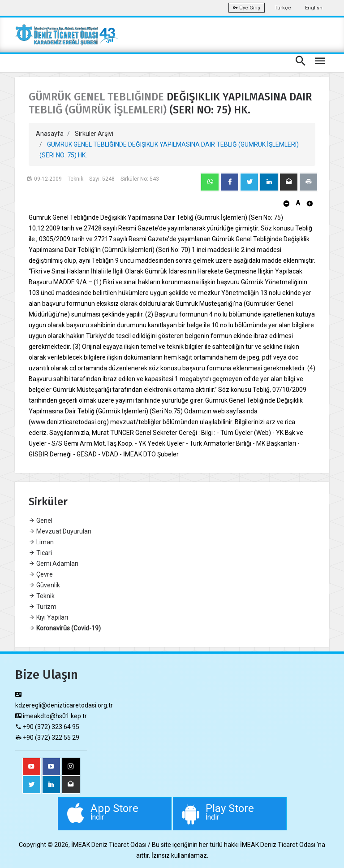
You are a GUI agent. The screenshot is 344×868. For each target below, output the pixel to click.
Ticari (40, 553)
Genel (41, 521)
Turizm (43, 607)
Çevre (41, 574)
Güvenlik (44, 585)
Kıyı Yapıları (48, 617)
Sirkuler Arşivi (94, 134)
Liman (41, 542)
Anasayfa (50, 134)
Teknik (42, 596)
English (314, 8)
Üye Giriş (247, 8)
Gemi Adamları (54, 564)
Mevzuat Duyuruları (60, 531)
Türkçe (283, 8)
